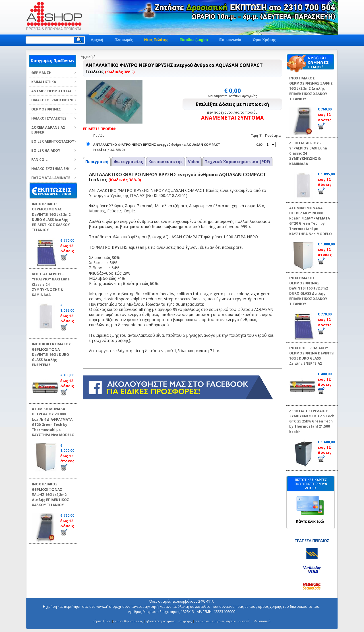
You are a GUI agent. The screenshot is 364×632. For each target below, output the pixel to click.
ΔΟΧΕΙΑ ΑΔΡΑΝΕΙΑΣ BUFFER (48, 130)
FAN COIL (39, 160)
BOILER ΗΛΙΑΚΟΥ (46, 150)
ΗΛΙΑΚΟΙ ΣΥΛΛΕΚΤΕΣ (49, 118)
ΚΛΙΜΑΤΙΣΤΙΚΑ (44, 82)
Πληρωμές (124, 40)
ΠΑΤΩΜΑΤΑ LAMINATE (51, 178)
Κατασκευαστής (166, 162)
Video (194, 162)
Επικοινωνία (230, 40)
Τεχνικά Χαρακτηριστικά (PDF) (237, 162)
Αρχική (97, 40)
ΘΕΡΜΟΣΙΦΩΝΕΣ (46, 109)
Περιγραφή (97, 162)
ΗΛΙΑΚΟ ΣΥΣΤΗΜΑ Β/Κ (50, 169)
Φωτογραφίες (128, 162)
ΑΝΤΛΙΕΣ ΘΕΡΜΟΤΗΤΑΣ (52, 91)
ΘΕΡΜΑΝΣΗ (41, 73)
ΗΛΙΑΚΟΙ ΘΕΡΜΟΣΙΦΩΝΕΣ (54, 100)
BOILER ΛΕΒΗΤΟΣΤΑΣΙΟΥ (53, 141)
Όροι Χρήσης (264, 40)
